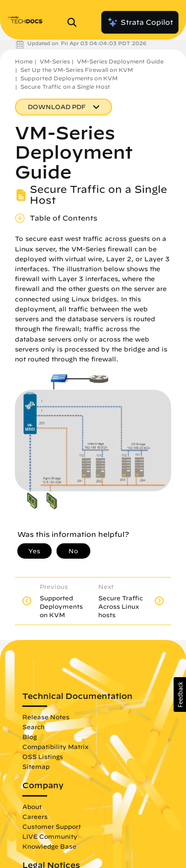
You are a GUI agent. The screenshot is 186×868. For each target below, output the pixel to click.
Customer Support (52, 826)
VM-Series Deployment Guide (120, 61)
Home (24, 61)
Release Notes (46, 717)
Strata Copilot (140, 22)
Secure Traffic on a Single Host (65, 87)
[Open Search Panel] (75, 22)
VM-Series (55, 61)
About (32, 807)
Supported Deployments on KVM (69, 78)
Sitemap (36, 766)
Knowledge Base (49, 846)
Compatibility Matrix (55, 747)
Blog (30, 737)
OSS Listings (43, 756)
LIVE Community (50, 836)
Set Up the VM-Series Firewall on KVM (77, 70)
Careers (35, 816)
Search (33, 727)
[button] (180, 694)
